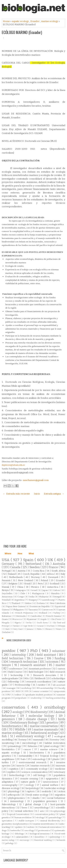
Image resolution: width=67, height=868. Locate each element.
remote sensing (30, 779)
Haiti (8, 629)
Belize (29, 603)
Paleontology (9, 804)
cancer (28, 749)
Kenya (6, 590)
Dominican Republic (40, 606)
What (31, 554)
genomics (9, 719)
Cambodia (36, 616)
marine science (49, 749)
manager (12, 688)
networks (16, 830)
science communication (35, 772)
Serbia (29, 623)
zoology (30, 785)
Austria (22, 571)
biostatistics (9, 749)
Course (39, 658)
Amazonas (8, 597)
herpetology (33, 788)
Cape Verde (28, 626)
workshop (27, 688)
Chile (23, 593)
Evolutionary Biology (24, 723)
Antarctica (53, 587)
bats (24, 759)
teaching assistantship (56, 698)
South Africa (58, 571)
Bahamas (7, 616)
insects (21, 766)
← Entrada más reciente (16, 494)
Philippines (19, 610)
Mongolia (6, 623)
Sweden (35, 567)
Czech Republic (32, 574)
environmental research (33, 762)
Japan (45, 590)
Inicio (37, 494)
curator (42, 685)
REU (18, 691)
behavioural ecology (45, 733)
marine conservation (44, 726)
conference (16, 669)
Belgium (13, 584)
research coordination (39, 682)
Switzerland (34, 564)
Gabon (57, 590)
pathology (10, 843)
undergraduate (10, 678)
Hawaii (6, 587)
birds (62, 719)
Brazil (28, 584)
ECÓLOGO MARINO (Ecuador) (22, 32)
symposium (59, 691)
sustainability (26, 756)
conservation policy (45, 814)
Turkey (57, 613)
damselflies (40, 837)
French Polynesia (24, 613)
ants (42, 811)
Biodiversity (39, 712)
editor (18, 695)
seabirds (47, 791)
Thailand (16, 603)
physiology (14, 791)
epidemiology (55, 837)
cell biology (40, 775)
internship (19, 655)
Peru (41, 584)
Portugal (7, 571)
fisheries (33, 746)
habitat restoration (55, 743)
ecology (18, 712)
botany (23, 740)
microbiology (30, 743)
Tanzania (33, 610)
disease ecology (11, 788)
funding (60, 658)
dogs (4, 830)
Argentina (19, 600)
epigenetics (53, 779)
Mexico (36, 587)
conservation (15, 707)
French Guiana (54, 616)
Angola (44, 619)
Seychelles (8, 593)
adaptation (8, 782)
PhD (35, 651)
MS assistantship (45, 688)
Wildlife (21, 729)
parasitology (55, 817)
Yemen (59, 629)
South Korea (43, 623)
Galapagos (21, 590)
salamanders (22, 837)
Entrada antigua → (54, 494)
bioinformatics (12, 726)
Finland (12, 574)
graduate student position (39, 695)
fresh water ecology (38, 795)
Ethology (20, 834)
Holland (43, 613)
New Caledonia (58, 603)
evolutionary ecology (31, 736)
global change (34, 804)
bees (25, 808)
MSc (27, 678)
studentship (36, 698)
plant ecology (52, 746)
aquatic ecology (21, 21)
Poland (45, 580)
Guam (5, 619)
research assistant (34, 665)
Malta (40, 629)
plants (56, 759)
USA (6, 560)
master (60, 665)
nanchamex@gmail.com (36, 480)
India (32, 597)
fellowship (14, 682)
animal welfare (51, 785)
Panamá (7, 580)
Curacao (40, 626)
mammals (39, 740)
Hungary (33, 600)
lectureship (18, 675)
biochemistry (38, 753)
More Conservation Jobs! (19, 640)
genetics (53, 723)
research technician (24, 662)
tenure (7, 665)
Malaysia (44, 597)
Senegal (57, 597)
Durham (51, 626)
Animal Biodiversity (50, 821)
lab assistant (59, 685)
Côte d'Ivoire (56, 619)
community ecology (37, 769)
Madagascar (39, 593)
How (20, 554)
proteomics (44, 830)
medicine (60, 769)
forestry (55, 740)
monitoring (8, 743)
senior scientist (41, 691)
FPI (27, 691)
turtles (6, 762)
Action (62, 791)
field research (58, 672)
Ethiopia (62, 626)
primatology (15, 746)
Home (7, 21)
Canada (16, 567)
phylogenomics (17, 798)
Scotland (55, 584)
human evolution (23, 817)
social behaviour (56, 798)
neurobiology (42, 808)
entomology (39, 759)
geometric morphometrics (15, 824)
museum (60, 766)
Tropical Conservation (18, 814)
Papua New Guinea (16, 606)
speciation (8, 821)
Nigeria (18, 623)
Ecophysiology (58, 811)
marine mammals (46, 729)
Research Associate (46, 675)
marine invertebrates (44, 824)
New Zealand (26, 580)
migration (60, 795)
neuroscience (51, 782)
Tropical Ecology (49, 756)
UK (51, 560)
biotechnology (17, 775)
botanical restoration (50, 827)
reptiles (12, 772)
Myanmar (32, 619)
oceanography (10, 785)
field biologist (36, 672)
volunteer (59, 651)
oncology (29, 830)
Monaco (49, 629)
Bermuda (21, 616)
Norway (36, 577)
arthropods (14, 795)
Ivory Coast (18, 629)
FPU (8, 695)
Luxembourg (48, 600)
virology (40, 817)
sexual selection (24, 811)
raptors (31, 791)
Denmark (54, 577)
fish (5, 736)
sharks (36, 798)
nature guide (29, 782)
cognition (14, 769)
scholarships (58, 678)
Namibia (56, 593)
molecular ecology (55, 788)
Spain (29, 560)
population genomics (46, 801)
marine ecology (50, 21)
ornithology (55, 707)
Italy (63, 574)
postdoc (9, 651)
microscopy (25, 840)
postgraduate (21, 698)
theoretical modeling (43, 840)
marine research (41, 766)
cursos (61, 669)
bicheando (61, 840)
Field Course (16, 672)
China (21, 587)
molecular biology (42, 716)
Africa (51, 574)
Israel (34, 590)
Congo (21, 597)
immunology (18, 801)
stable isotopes (27, 821)
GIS (5, 729)
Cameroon (47, 610)
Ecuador (35, 21)
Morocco (17, 619)
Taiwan (16, 626)
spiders (19, 827)
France (54, 567)
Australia (59, 564)
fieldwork (41, 678)
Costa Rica (39, 571)
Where (8, 554)
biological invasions (40, 834)
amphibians (8, 759)
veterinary (59, 772)
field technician (13, 658)
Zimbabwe (6, 632)
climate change (37, 719)
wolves (31, 827)
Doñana (41, 603)
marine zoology (9, 840)
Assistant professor (40, 669)
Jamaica (30, 629)
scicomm (53, 662)
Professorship (23, 685)
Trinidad (6, 600)
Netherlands (17, 577)
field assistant (47, 655)
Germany (9, 564)
